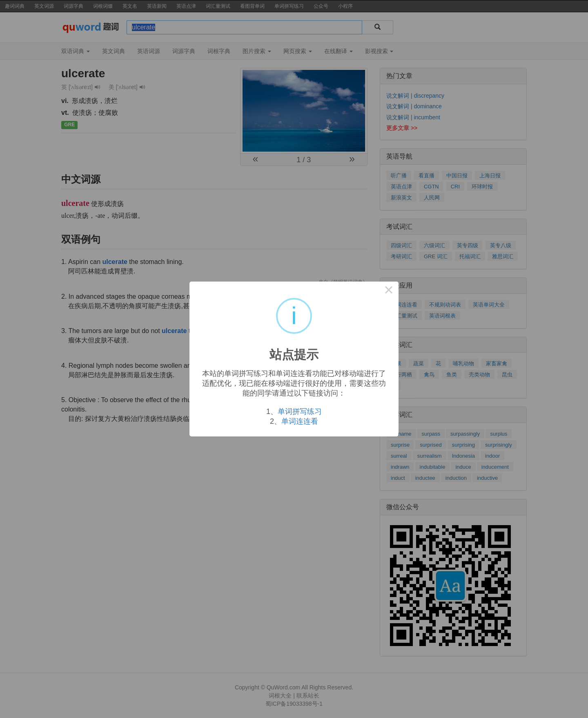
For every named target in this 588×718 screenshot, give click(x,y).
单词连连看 (300, 421)
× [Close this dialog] (389, 291)
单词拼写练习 (300, 412)
